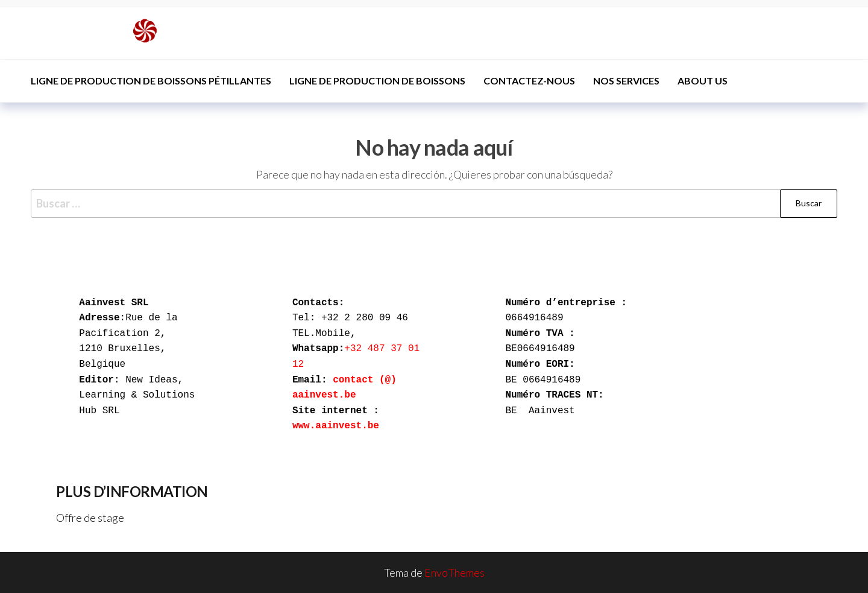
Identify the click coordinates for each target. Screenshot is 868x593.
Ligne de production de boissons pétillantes (151, 81)
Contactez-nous (529, 81)
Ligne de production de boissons (377, 81)
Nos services (626, 81)
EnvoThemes (454, 572)
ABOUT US (703, 81)
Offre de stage (90, 518)
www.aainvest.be (336, 426)
